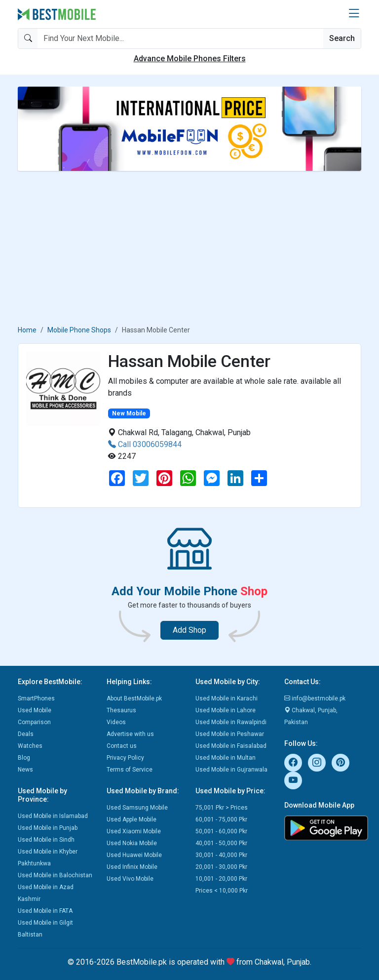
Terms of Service (130, 770)
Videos (116, 722)
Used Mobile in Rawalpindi (231, 722)
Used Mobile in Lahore (226, 710)
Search (342, 38)
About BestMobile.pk (134, 698)
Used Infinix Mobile (132, 867)
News (25, 770)
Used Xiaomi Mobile (134, 831)
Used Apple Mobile (132, 819)
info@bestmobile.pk (315, 698)
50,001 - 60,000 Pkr (221, 831)
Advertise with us (130, 734)
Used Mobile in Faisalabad (231, 746)
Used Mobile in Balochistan (55, 875)
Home (27, 330)
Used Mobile (35, 710)
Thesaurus (121, 710)
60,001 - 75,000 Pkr (221, 819)
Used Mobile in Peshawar (230, 734)
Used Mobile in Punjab (48, 828)
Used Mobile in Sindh (46, 840)
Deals (26, 734)
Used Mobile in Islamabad (53, 816)
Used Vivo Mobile (130, 879)
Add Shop (189, 630)
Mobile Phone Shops (79, 330)
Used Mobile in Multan (226, 758)
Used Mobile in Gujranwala (231, 770)
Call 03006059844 (145, 444)
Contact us (122, 746)
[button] (354, 14)
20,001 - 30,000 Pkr (221, 867)
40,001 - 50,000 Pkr (221, 843)
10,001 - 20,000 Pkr (221, 879)
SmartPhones (36, 698)
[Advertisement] (189, 248)
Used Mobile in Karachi (227, 698)
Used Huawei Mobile (134, 855)
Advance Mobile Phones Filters (190, 59)
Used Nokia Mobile (132, 843)
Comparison (34, 722)
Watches (30, 746)
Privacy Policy (125, 758)
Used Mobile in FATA (45, 911)
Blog (24, 758)
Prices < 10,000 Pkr (222, 891)
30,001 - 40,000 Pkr (221, 855)
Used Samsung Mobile (137, 808)
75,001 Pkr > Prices (222, 808)
